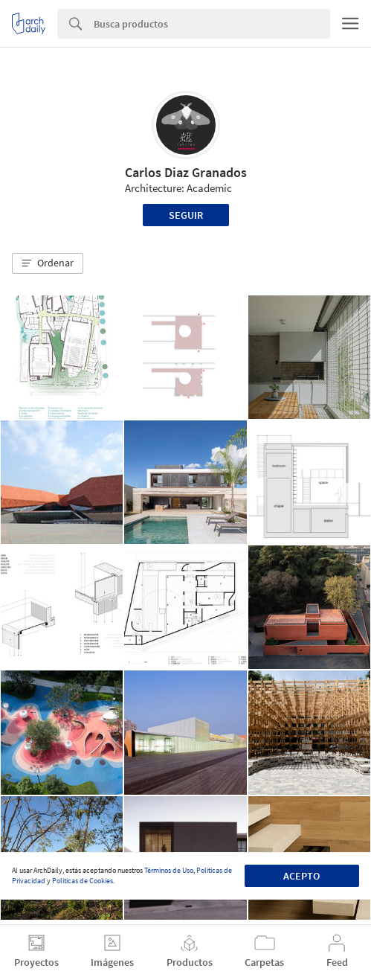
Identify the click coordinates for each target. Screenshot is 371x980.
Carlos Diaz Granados (186, 172)
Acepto (301, 876)
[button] (48, 263)
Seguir (186, 215)
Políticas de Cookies (83, 881)
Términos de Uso (169, 870)
